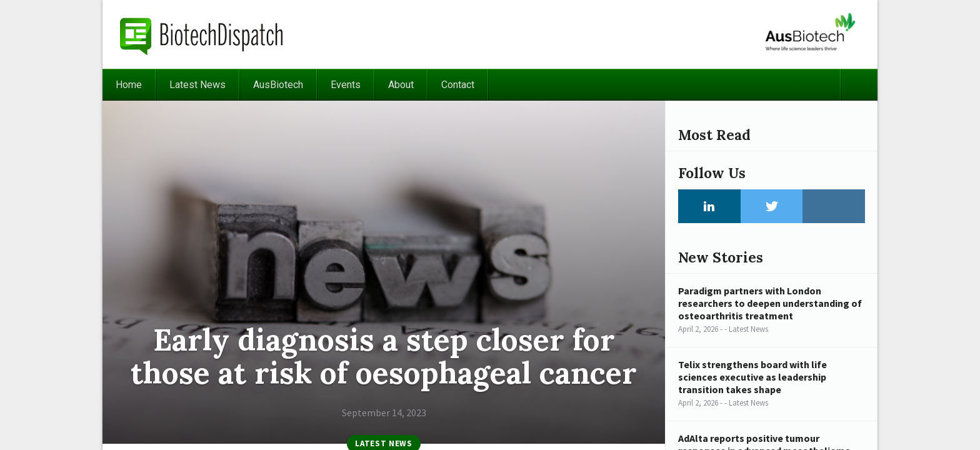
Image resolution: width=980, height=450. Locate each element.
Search (859, 85)
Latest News (197, 85)
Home (129, 85)
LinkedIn (709, 206)
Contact (458, 85)
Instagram (834, 206)
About (401, 85)
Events (346, 85)
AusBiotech (278, 85)
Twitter (772, 206)
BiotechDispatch (202, 34)
